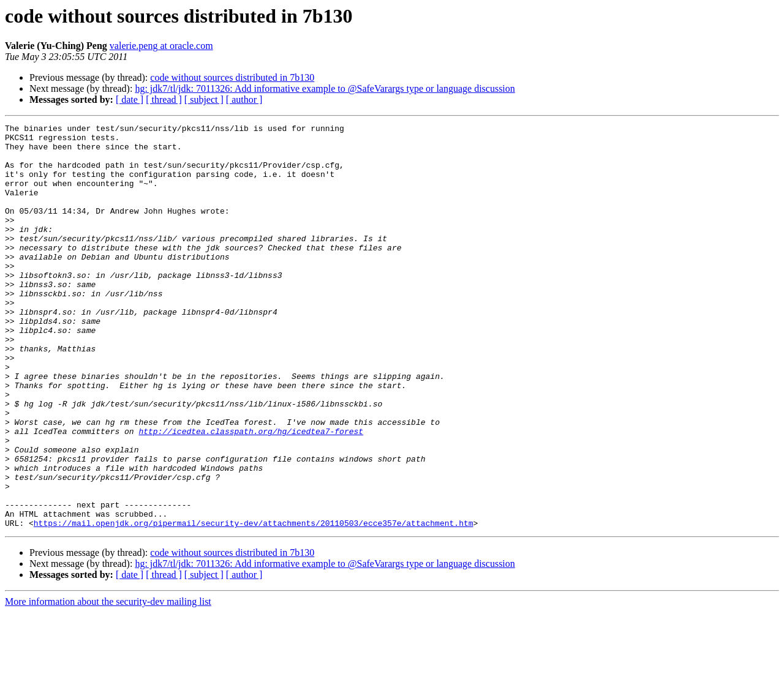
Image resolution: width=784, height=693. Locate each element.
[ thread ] (164, 99)
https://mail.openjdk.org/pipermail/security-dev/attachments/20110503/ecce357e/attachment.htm (254, 604)
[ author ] (244, 99)
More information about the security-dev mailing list (108, 682)
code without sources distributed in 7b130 (232, 77)
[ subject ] (204, 99)
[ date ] (130, 99)
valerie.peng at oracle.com (161, 46)
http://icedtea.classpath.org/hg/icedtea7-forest (251, 493)
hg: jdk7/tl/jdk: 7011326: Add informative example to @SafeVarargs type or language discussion (325, 88)
